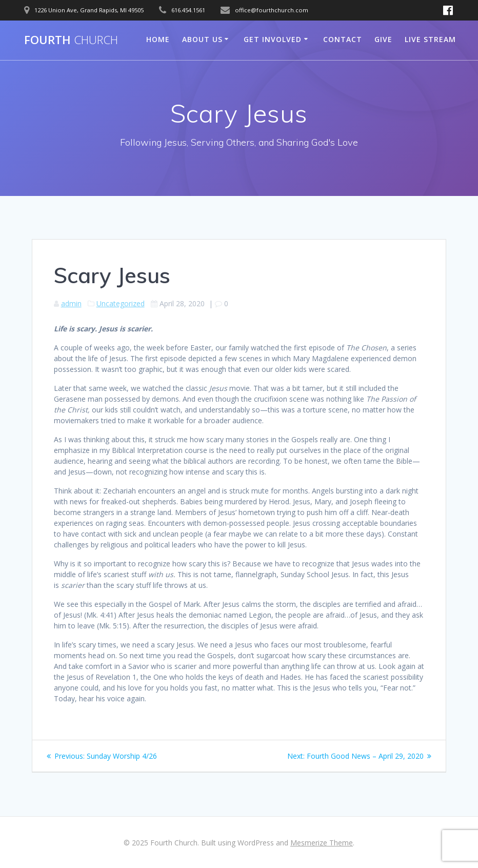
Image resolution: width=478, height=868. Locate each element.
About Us (202, 39)
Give (383, 39)
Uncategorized (121, 303)
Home (158, 39)
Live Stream (430, 39)
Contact (343, 39)
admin (71, 303)
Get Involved (273, 39)
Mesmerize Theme (322, 843)
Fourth (71, 40)
